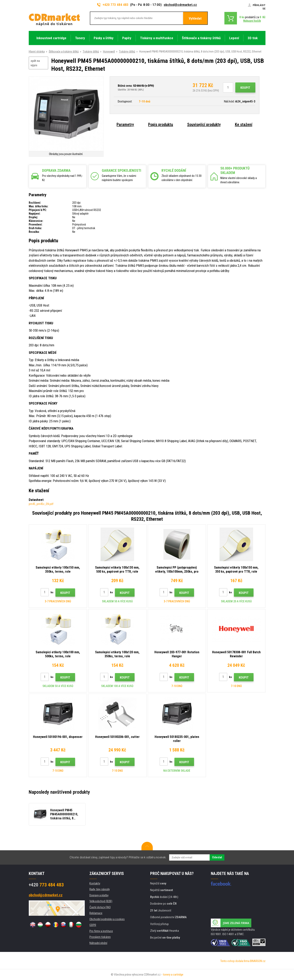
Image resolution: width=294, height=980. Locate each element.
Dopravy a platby (99, 895)
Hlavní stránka (37, 52)
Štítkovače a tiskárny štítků (64, 52)
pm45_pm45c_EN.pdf (41, 504)
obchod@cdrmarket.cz (180, 5)
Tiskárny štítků (91, 52)
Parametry (125, 124)
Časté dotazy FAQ (100, 907)
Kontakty (95, 883)
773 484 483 (46, 885)
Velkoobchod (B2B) (101, 901)
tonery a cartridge (173, 975)
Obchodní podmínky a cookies (107, 919)
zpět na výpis (35, 63)
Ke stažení (244, 124)
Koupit (245, 88)
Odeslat (217, 857)
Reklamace (96, 913)
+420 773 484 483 (113, 5)
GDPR (93, 925)
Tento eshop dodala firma (235, 961)
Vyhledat (195, 18)
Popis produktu (161, 124)
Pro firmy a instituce (101, 931)
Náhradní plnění (98, 943)
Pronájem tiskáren (100, 937)
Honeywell (109, 52)
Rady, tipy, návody (100, 889)
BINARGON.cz (258, 961)
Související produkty (204, 124)
